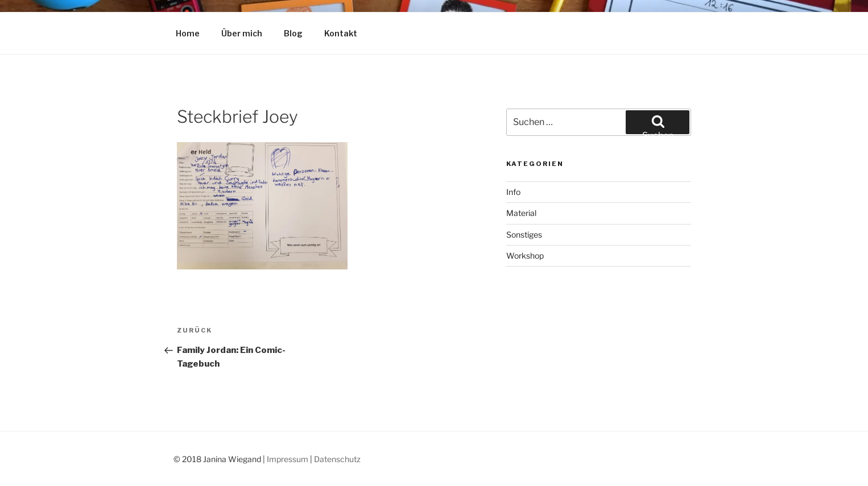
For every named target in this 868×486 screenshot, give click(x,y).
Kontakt (341, 33)
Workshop (525, 256)
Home (188, 33)
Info (513, 192)
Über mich (242, 33)
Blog (293, 33)
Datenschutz (337, 459)
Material (521, 213)
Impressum (288, 459)
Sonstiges (524, 234)
